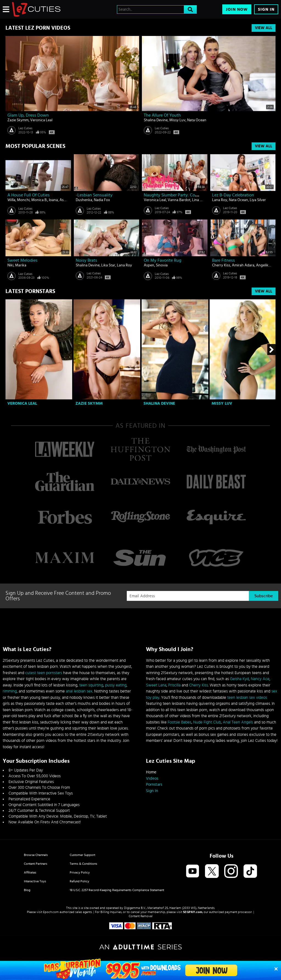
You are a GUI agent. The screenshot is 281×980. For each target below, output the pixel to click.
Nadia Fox (102, 200)
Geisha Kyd (239, 679)
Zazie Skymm (18, 120)
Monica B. (39, 200)
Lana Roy (220, 200)
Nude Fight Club (207, 722)
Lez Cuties (25, 128)
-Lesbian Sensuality (94, 195)
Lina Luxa (200, 200)
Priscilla (174, 685)
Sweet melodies (23, 260)
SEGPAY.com (193, 912)
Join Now (237, 9)
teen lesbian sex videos (247, 698)
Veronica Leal (41, 120)
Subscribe (264, 596)
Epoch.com (51, 912)
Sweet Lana (156, 685)
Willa (11, 200)
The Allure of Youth (162, 115)
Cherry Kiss (221, 265)
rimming (10, 691)
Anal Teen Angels (238, 722)
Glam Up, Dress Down (28, 115)
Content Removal (141, 916)
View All (264, 28)
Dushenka (84, 200)
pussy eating (116, 685)
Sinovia (162, 265)
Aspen (65, 200)
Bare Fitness (224, 260)
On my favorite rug (163, 260)
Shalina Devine (156, 120)
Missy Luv (177, 120)
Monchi (23, 200)
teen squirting (91, 685)
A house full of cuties (29, 195)
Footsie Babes (179, 722)
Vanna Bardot (179, 200)
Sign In (266, 9)
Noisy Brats (86, 260)
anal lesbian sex (79, 691)
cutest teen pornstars (44, 673)
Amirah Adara (243, 265)
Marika (21, 265)
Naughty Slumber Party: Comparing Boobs (184, 195)
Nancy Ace (260, 679)
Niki (10, 265)
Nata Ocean (197, 120)
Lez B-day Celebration (233, 195)
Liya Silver (258, 200)
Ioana (53, 200)
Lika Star (108, 265)
